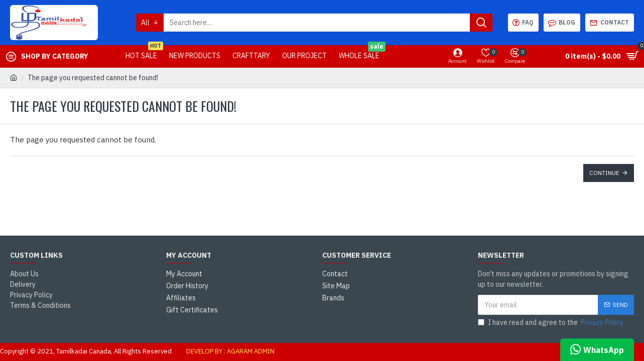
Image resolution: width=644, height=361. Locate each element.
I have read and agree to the (551, 323)
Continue (604, 173)
